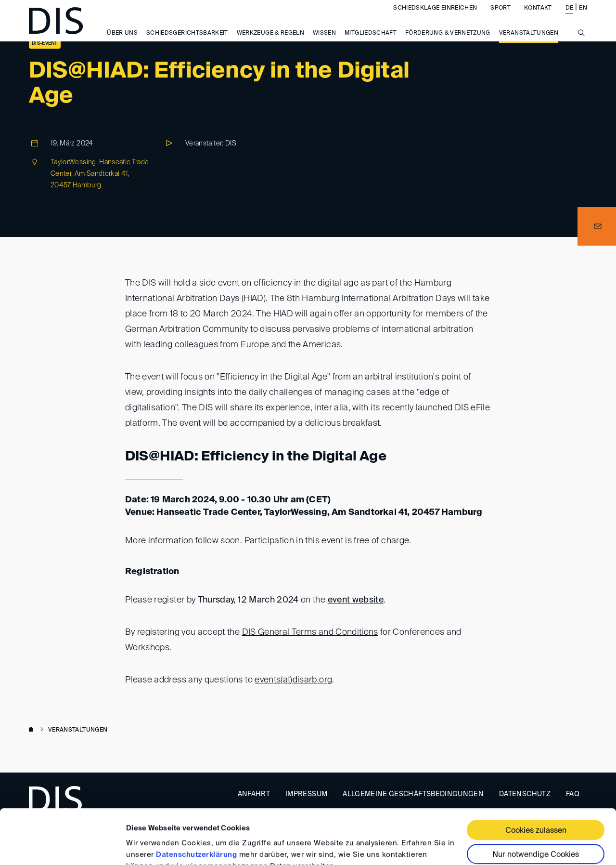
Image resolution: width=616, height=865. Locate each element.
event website (356, 600)
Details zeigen (150, 846)
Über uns (122, 43)
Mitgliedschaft (371, 43)
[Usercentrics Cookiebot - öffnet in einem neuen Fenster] (62, 846)
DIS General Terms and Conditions (310, 632)
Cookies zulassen (536, 784)
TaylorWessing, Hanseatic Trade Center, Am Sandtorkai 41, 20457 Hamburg (100, 174)
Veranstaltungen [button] (529, 43)
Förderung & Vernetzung (448, 43)
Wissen (324, 43)
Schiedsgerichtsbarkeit (187, 43)
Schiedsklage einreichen (435, 17)
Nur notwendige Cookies (536, 808)
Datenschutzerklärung (196, 808)
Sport (500, 17)
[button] (597, 226)
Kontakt (538, 17)
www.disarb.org (33, 730)
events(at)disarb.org (293, 680)
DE (570, 17)
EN (583, 17)
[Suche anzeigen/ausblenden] (581, 47)
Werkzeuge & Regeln (270, 43)
